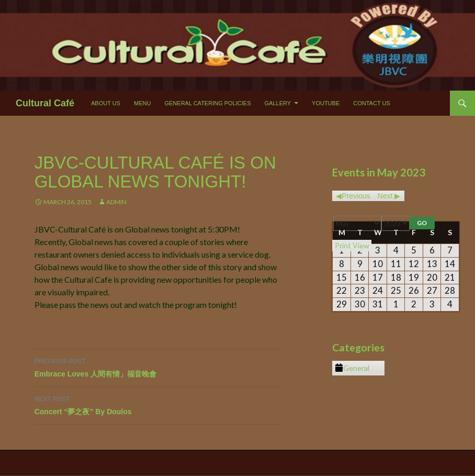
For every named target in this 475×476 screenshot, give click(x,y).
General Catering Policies (207, 103)
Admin (116, 202)
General (352, 368)
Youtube (326, 103)
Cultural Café (45, 103)
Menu (142, 103)
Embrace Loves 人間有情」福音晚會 (159, 367)
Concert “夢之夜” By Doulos (159, 404)
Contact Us (372, 103)
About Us (106, 103)
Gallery (278, 103)
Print (352, 245)
